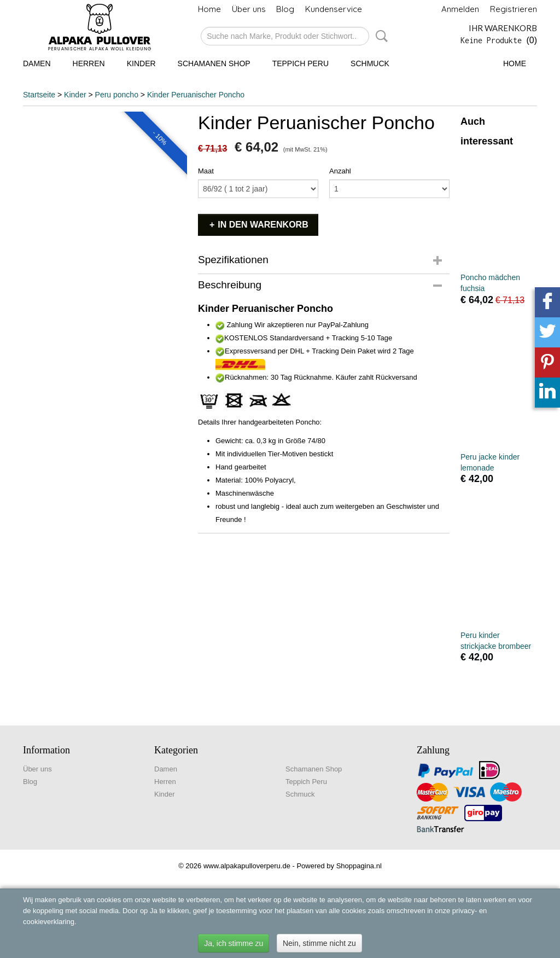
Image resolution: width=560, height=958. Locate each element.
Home (209, 9)
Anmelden (460, 9)
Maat (206, 171)
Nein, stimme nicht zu (319, 943)
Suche (380, 36)
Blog (285, 9)
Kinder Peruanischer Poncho (196, 95)
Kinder (141, 63)
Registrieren (514, 9)
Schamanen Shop (214, 63)
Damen (37, 63)
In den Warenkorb (263, 225)
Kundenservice (334, 9)
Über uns (249, 9)
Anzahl (340, 171)
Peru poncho (117, 95)
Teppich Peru (301, 63)
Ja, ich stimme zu (234, 943)
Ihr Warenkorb (503, 28)
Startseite (39, 95)
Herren (89, 63)
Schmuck (370, 63)
